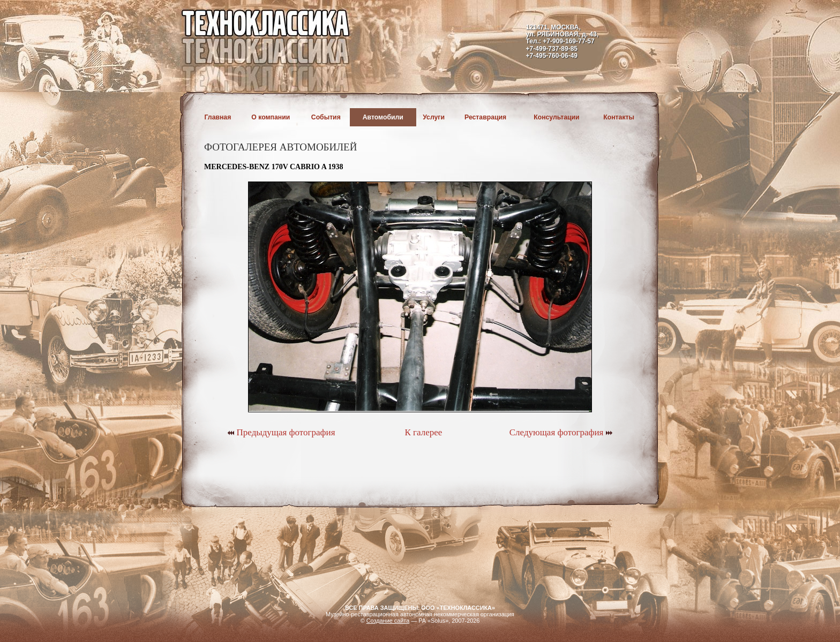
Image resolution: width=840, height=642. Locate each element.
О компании (271, 117)
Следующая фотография (561, 432)
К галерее (423, 432)
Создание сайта (388, 621)
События (326, 117)
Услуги (434, 117)
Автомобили (383, 117)
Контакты (619, 117)
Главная (218, 117)
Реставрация (485, 117)
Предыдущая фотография (281, 432)
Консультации (556, 117)
